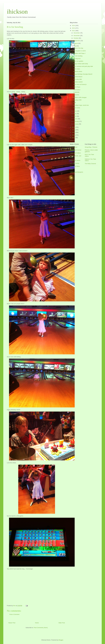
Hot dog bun (77, 59)
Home (37, 623)
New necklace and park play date (83, 66)
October (76, 38)
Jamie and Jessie (75, 160)
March (76, 119)
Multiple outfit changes (80, 97)
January (76, 124)
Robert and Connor (76, 150)
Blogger (61, 640)
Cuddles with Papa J (79, 53)
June (75, 111)
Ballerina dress (78, 71)
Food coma (77, 108)
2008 (74, 135)
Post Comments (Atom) (41, 628)
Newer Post (12, 623)
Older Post (62, 623)
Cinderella (76, 92)
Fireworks (76, 95)
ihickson (17, 12)
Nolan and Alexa (75, 166)
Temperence (74, 147)
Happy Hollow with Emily (80, 64)
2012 (74, 31)
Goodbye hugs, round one (81, 105)
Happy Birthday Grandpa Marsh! (83, 74)
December (77, 33)
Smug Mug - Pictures (91, 147)
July (75, 46)
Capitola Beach (78, 77)
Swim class (77, 69)
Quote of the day (78, 48)
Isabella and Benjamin (76, 172)
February (76, 121)
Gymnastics (77, 90)
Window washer (78, 82)
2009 (74, 132)
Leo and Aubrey (75, 163)
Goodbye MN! (77, 100)
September (77, 41)
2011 (74, 127)
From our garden (78, 61)
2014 (74, 26)
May (75, 114)
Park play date (77, 79)
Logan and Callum (75, 153)
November (77, 36)
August (76, 43)
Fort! (75, 103)
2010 (74, 130)
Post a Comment (14, 614)
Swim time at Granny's (80, 84)
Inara (71, 169)
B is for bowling (78, 56)
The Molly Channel (90, 164)
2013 (74, 28)
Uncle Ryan (77, 87)
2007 (74, 138)
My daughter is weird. (80, 51)
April (75, 116)
